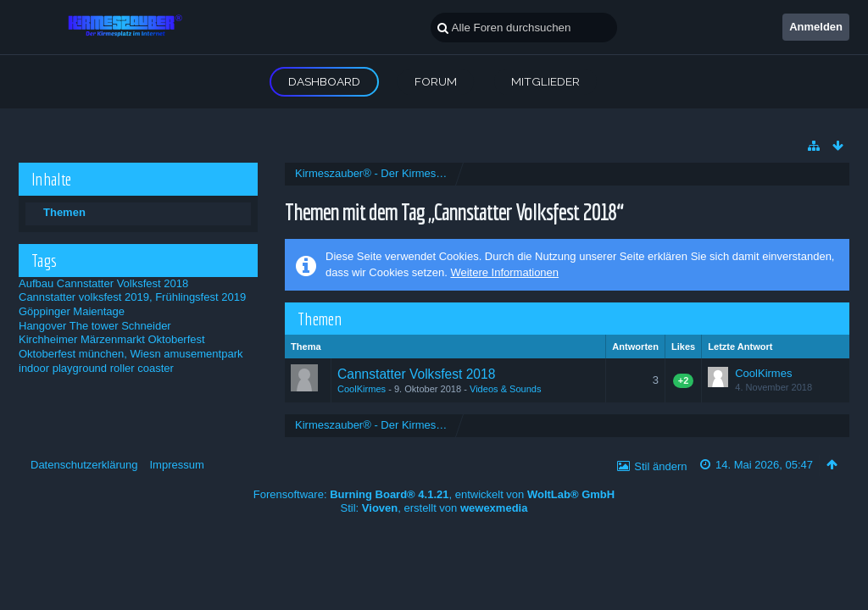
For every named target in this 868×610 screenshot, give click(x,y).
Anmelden (816, 27)
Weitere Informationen (504, 272)
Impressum (176, 465)
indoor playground (63, 368)
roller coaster (142, 368)
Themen (64, 212)
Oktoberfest (176, 339)
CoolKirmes (362, 389)
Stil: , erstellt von (434, 508)
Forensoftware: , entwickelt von (434, 494)
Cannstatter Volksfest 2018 (122, 283)
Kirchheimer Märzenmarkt (82, 339)
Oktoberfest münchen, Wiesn (90, 354)
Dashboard (324, 81)
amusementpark (203, 354)
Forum (436, 81)
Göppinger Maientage (72, 311)
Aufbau (36, 283)
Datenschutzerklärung (84, 465)
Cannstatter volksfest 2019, (86, 297)
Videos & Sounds (506, 389)
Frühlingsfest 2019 (200, 297)
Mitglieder (545, 81)
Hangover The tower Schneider (95, 326)
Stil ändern (660, 466)
